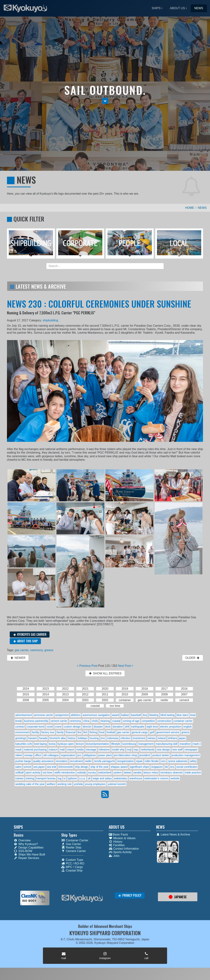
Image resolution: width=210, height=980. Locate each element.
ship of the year (99, 767)
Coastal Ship (72, 870)
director (87, 727)
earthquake (138, 727)
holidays (82, 738)
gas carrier (22, 650)
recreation (62, 761)
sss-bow (47, 773)
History (116, 842)
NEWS (199, 8)
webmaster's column (157, 778)
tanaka (137, 773)
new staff (177, 750)
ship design (82, 767)
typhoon (72, 778)
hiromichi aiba (57, 738)
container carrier (183, 721)
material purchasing (35, 750)
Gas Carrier (71, 844)
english (188, 727)
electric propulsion (171, 727)
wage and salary (102, 778)
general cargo (140, 732)
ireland (162, 738)
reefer (88, 761)
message (91, 750)
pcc (79, 755)
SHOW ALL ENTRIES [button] (105, 673)
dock (108, 727)
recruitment (76, 761)
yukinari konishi (117, 784)
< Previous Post (87, 666)
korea (52, 744)
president (145, 755)
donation (118, 727)
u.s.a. (82, 778)
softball (19, 773)
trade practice (193, 773)
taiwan (128, 773)
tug (60, 778)
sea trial (51, 767)
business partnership (36, 721)
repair (139, 761)
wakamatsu (121, 778)
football (111, 732)
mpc (136, 750)
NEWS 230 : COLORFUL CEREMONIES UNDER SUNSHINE (99, 304)
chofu (95, 721)
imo (103, 738)
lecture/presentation (98, 744)
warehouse (136, 778)
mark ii (197, 744)
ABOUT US (178, 8)
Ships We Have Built (29, 854)
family (60, 732)
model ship (118, 750)
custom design (72, 727)
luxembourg (129, 744)
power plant (105, 755)
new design (163, 750)
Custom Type (72, 860)
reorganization (125, 761)
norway (28, 755)
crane (58, 727)
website (175, 778)
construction (164, 721)
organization (68, 755)
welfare (51, 784)
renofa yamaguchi (104, 761)
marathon (185, 744)
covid (50, 727)
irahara (152, 738)
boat (193, 715)
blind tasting (168, 715)
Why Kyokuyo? (26, 844)
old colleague (51, 755)
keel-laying (40, 744)
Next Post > (126, 666)
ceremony (36, 650)
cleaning (105, 721)
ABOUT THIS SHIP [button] (25, 641)
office (38, 755)
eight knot (152, 727)
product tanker (161, 755)
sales (18, 767)
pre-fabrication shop (126, 755)
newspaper (191, 750)
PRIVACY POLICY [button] (130, 895)
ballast (125, 715)
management (146, 744)
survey (92, 773)
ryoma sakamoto (178, 761)
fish (85, 732)
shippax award (119, 767)
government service (168, 732)
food (102, 732)
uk (89, 778)
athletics (76, 715)
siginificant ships (139, 767)
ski (166, 767)
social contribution (187, 767)
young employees (95, 784)
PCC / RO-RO (73, 863)
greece (49, 650)
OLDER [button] (193, 658)
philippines (90, 755)
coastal (116, 721)
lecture (80, 744)
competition (148, 721)
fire (79, 732)
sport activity (33, 773)
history (72, 738)
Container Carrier (75, 840)
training (30, 778)
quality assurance (43, 761)
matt (62, 750)
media (80, 750)
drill (127, 727)
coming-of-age (131, 721)
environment (22, 732)
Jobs (114, 856)
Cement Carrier (74, 851)
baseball (136, 715)
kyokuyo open (66, 744)
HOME (190, 208)
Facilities (117, 845)
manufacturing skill (166, 744)
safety (193, 761)
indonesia (113, 738)
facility (36, 732)
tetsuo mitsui (151, 773)
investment (139, 738)
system (118, 773)
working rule (65, 784)
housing (94, 738)
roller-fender (152, 761)
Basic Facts (118, 834)
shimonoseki (65, 767)
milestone (104, 750)
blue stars (182, 715)
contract (20, 727)
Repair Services (26, 858)
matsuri (53, 750)
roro (163, 761)
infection (125, 738)
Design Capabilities (29, 848)
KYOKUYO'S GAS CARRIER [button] (30, 634)
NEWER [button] (18, 658)
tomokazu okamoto (172, 773)
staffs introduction (65, 773)
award (115, 715)
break (19, 721)
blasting (154, 715)
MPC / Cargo (72, 867)
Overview (22, 840)
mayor (71, 750)
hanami (33, 738)
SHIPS (156, 8)
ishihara (172, 738)
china (86, 721)
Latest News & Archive (173, 834)
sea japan (39, 767)
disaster (98, 727)
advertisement (23, 715)
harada (43, 738)
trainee (19, 778)
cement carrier (59, 721)
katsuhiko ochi (24, 744)
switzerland (105, 773)
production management (186, 755)
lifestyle (116, 744)
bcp (145, 715)
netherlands (148, 750)
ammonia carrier (43, 715)
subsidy (82, 773)
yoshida (78, 784)
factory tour (48, 732)
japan (182, 738)
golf (152, 732)
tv (64, 778)
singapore (157, 767)
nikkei (19, 755)
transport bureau (46, 778)
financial (71, 732)
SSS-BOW (23, 851)
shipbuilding (50, 320)
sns (172, 767)
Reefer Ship (71, 848)
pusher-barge (23, 761)
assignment (62, 715)
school (27, 767)
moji (129, 750)
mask (18, 750)
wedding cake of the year (30, 784)
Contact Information (124, 849)
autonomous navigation (96, 715)
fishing (93, 732)
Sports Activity (120, 852)
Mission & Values (122, 838)
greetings (21, 738)
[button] (105, 101)
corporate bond (36, 727)
